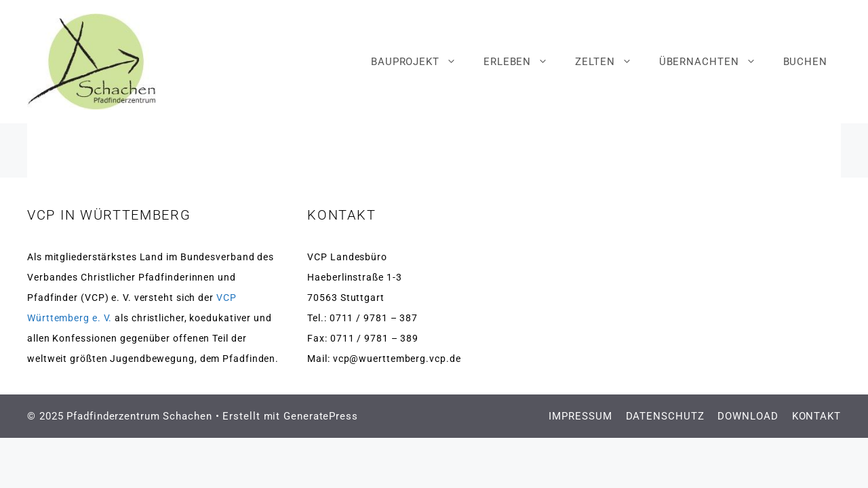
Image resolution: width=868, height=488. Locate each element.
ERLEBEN (522, 62)
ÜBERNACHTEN (714, 62)
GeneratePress (321, 416)
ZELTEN (610, 62)
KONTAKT (816, 416)
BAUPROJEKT (420, 62)
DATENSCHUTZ (665, 416)
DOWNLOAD (748, 416)
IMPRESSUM (580, 416)
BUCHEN (805, 62)
